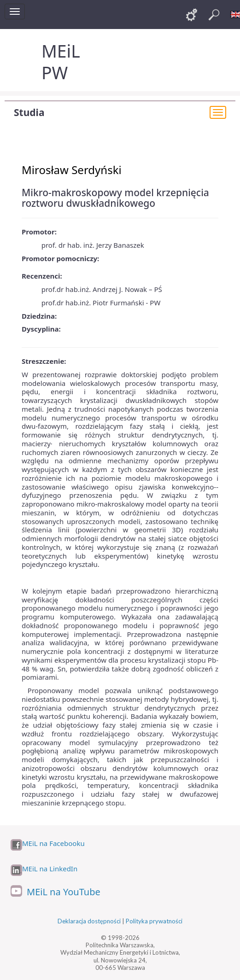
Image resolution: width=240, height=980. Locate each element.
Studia (29, 112)
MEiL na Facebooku (53, 843)
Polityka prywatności (154, 921)
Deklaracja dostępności (89, 921)
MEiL (61, 51)
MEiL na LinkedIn (50, 869)
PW (55, 73)
